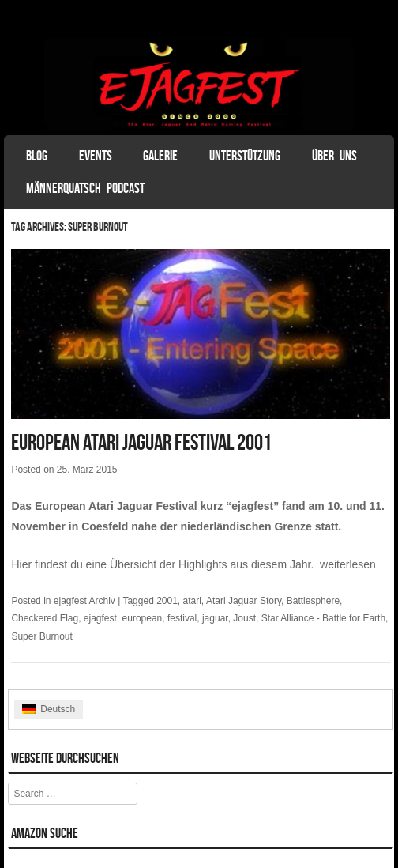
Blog (37, 156)
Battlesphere (313, 601)
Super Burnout (41, 636)
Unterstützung (245, 156)
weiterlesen (348, 564)
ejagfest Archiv (84, 601)
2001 (167, 601)
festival (182, 618)
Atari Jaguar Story (244, 601)
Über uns (334, 156)
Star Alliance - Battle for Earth (323, 618)
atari (192, 601)
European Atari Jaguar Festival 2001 (141, 442)
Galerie (160, 156)
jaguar (215, 618)
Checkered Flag (45, 618)
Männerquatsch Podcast (85, 188)
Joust (244, 618)
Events (96, 156)
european (143, 618)
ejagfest (100, 618)
